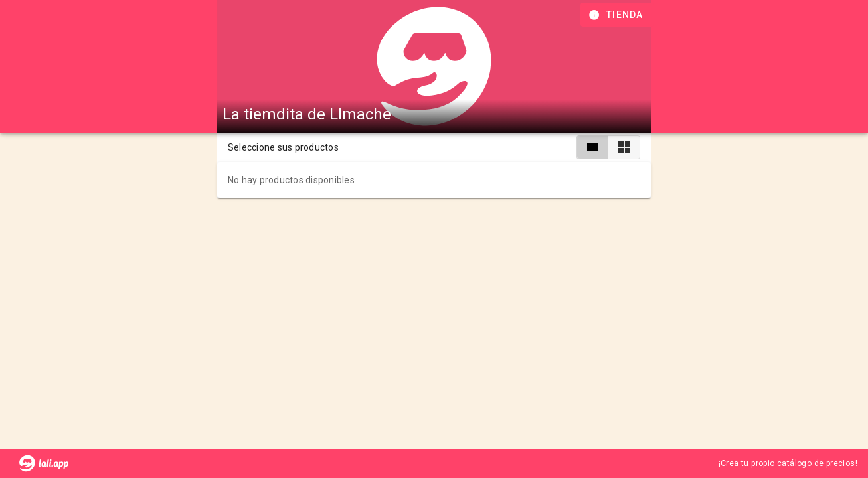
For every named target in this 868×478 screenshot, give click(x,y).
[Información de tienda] (617, 15)
